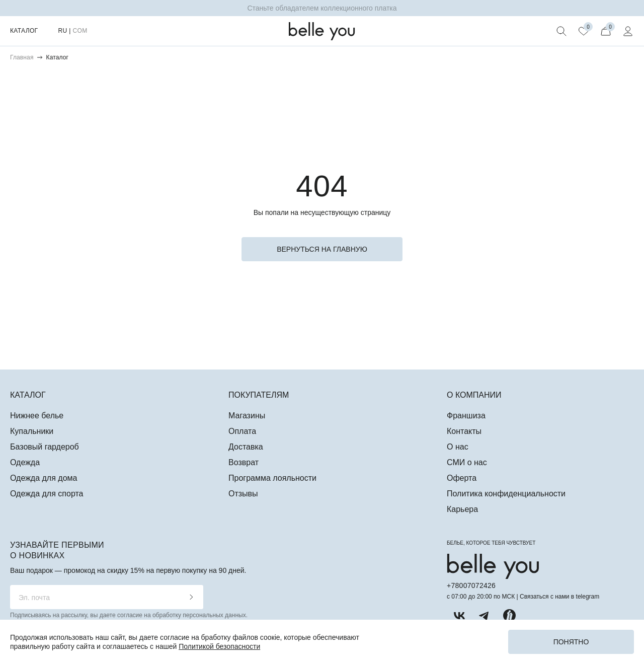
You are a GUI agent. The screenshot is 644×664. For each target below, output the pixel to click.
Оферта (462, 478)
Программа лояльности (272, 478)
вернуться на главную (322, 249)
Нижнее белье (37, 416)
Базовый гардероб (45, 447)
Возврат (244, 462)
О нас (458, 447)
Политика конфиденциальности (506, 494)
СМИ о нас (467, 462)
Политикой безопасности (219, 646)
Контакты (464, 431)
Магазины (247, 416)
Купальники (32, 431)
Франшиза (466, 416)
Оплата (242, 431)
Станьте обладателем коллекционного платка (322, 8)
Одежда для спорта (47, 494)
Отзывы (243, 494)
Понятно (571, 642)
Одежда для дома (44, 478)
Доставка (246, 447)
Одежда (25, 462)
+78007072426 (471, 585)
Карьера (462, 509)
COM (80, 31)
